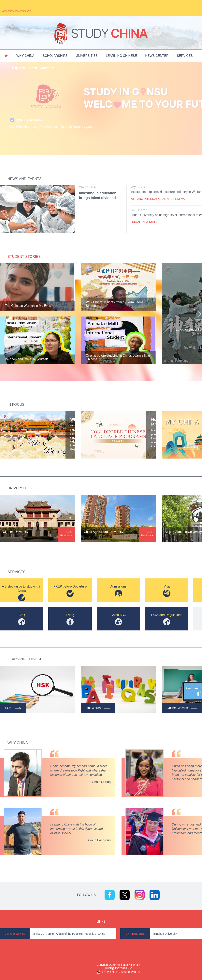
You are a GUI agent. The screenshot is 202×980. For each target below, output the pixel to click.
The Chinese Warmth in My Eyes (28, 306)
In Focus (16, 405)
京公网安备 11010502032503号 (121, 972)
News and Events (25, 179)
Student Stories (24, 257)
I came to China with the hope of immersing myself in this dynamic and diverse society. (77, 829)
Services (185, 56)
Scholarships (55, 56)
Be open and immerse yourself (26, 359)
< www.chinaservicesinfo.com (15, 11)
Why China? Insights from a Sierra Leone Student (115, 304)
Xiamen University (16, 532)
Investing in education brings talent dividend (98, 195)
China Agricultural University (104, 532)
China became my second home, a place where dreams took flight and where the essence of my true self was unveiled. (79, 770)
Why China (25, 56)
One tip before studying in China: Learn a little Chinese (118, 357)
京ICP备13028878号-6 (118, 968)
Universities (87, 56)
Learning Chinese (121, 56)
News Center (157, 56)
